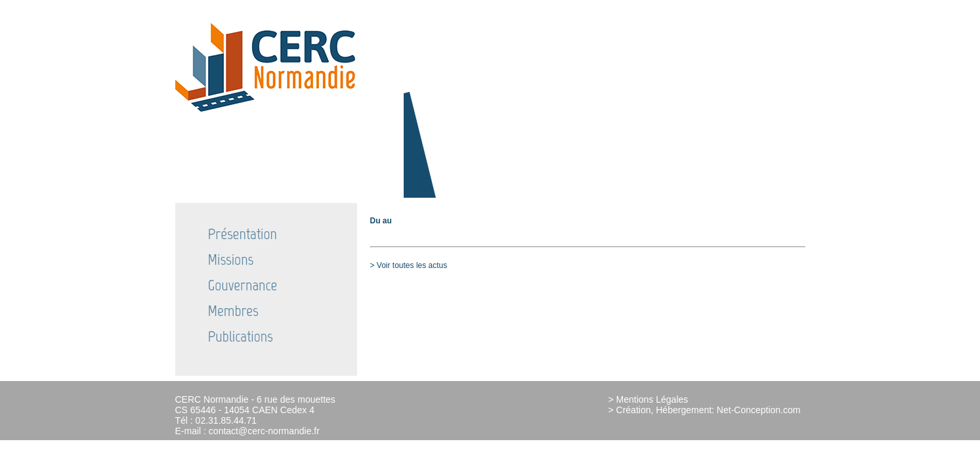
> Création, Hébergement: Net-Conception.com (705, 410)
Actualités (699, 7)
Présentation (243, 234)
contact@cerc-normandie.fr (264, 431)
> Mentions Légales (649, 399)
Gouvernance (243, 285)
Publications (241, 336)
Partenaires (742, 7)
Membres (233, 310)
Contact (781, 7)
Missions (231, 259)
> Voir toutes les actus (409, 265)
